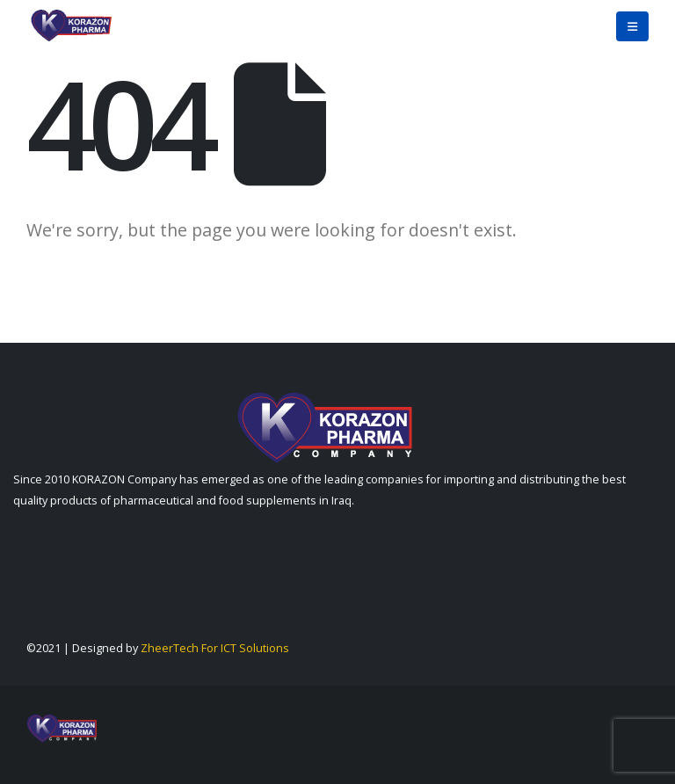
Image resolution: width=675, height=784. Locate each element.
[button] (632, 26)
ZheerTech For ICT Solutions (215, 648)
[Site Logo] (70, 26)
